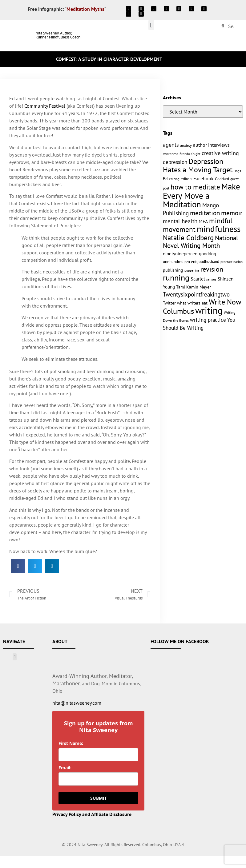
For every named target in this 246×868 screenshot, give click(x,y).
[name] (99, 755)
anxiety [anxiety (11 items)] (186, 145)
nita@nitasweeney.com (77, 703)
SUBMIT (99, 798)
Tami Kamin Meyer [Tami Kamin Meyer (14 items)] (194, 287)
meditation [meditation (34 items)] (205, 213)
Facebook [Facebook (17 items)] (204, 178)
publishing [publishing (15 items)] (173, 270)
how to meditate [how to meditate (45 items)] (195, 187)
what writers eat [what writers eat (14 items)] (192, 303)
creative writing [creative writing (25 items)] (220, 153)
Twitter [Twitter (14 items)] (169, 303)
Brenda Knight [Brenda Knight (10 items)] (190, 154)
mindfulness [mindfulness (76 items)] (219, 229)
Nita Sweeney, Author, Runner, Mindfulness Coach (58, 35)
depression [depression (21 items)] (175, 162)
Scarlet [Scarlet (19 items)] (198, 279)
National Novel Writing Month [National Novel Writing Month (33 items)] (200, 242)
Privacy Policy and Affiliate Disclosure (92, 814)
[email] (99, 779)
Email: (65, 768)
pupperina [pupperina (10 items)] (192, 270)
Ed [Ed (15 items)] (165, 179)
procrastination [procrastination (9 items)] (232, 262)
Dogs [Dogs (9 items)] (237, 171)
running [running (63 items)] (176, 278)
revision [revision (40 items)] (212, 269)
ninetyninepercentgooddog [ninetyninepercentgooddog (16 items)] (190, 254)
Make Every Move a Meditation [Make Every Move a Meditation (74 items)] (202, 195)
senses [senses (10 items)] (211, 279)
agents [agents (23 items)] (171, 145)
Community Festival (45, 106)
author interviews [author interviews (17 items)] (211, 145)
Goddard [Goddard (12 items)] (222, 179)
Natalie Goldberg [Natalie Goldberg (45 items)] (188, 237)
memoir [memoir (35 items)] (232, 213)
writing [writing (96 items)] (209, 310)
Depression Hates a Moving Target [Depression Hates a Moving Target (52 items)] (198, 165)
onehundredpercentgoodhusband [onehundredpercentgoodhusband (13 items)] (191, 261)
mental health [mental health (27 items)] (180, 221)
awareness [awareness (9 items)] (171, 154)
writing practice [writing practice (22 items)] (208, 320)
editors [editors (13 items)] (186, 179)
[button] (151, 25)
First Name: (71, 743)
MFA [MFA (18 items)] (203, 221)
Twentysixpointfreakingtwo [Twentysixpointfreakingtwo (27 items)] (196, 294)
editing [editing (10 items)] (174, 179)
